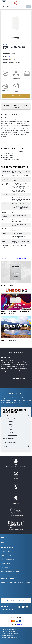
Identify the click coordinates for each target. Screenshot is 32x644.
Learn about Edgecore (16, 379)
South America (10, 442)
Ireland (10, 427)
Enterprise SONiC (7, 563)
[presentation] (14, 594)
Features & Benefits (16, 106)
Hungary (10, 424)
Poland (10, 430)
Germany (10, 421)
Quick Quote (16, 96)
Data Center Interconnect (9, 560)
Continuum (19, 624)
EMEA (5, 415)
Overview (6, 105)
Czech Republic (12, 419)
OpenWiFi (5, 567)
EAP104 (11, 56)
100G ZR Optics (6, 552)
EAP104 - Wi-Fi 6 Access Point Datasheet (16, 258)
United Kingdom (12, 435)
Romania (10, 432)
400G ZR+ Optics (7, 556)
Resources (26, 105)
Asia (5, 446)
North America (10, 439)
